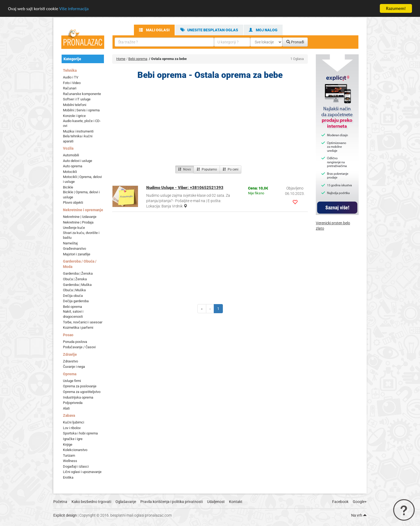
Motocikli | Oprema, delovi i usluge (82, 179)
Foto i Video (72, 83)
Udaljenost (216, 502)
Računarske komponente (82, 94)
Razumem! (396, 8)
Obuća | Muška (74, 290)
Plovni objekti (73, 203)
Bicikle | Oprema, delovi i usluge (81, 195)
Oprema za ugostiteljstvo (82, 392)
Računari (70, 88)
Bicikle (68, 187)
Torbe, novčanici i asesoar (83, 322)
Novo (185, 169)
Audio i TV (71, 77)
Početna (60, 502)
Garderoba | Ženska (78, 273)
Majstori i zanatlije (77, 254)
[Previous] (202, 309)
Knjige (68, 444)
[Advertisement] (210, 124)
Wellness (70, 461)
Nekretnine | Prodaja (78, 222)
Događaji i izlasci (76, 466)
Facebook (340, 502)
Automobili (71, 155)
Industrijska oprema (78, 397)
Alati (66, 408)
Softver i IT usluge (77, 99)
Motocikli (70, 172)
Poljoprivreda (73, 403)
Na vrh (359, 515)
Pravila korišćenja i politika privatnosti (172, 502)
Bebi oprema (72, 307)
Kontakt (236, 502)
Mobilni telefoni (75, 105)
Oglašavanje (126, 502)
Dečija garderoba (76, 301)
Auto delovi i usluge (78, 161)
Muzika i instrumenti (78, 131)
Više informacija (74, 9)
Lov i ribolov (72, 428)
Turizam (69, 455)
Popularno (207, 169)
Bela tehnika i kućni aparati (78, 139)
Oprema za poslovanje (80, 386)
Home (121, 59)
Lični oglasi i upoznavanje (82, 472)
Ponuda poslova (75, 342)
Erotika (68, 477)
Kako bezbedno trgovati (91, 502)
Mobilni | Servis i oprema (81, 110)
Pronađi (295, 42)
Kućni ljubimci (74, 422)
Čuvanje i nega (74, 367)
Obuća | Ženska (75, 279)
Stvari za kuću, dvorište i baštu (81, 235)
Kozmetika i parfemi (78, 328)
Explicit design (65, 515)
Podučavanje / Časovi (79, 347)
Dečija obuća (73, 296)
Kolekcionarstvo (75, 450)
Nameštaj (70, 243)
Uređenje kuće (74, 228)
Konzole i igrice (74, 116)
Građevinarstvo (74, 249)
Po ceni (230, 169)
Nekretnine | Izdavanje (80, 217)
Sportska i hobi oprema (80, 433)
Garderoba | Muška (77, 285)
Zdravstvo (70, 361)
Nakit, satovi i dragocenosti (73, 314)
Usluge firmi (72, 381)
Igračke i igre (73, 439)
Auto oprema (73, 166)
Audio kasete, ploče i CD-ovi (82, 123)
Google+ (360, 502)
